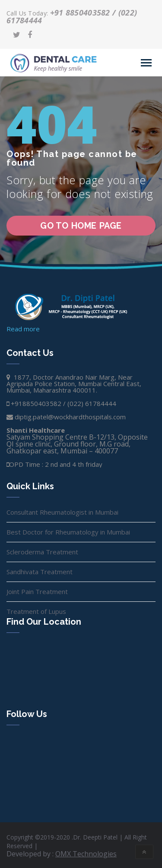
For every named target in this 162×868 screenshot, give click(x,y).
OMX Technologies (86, 854)
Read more (23, 329)
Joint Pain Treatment (37, 591)
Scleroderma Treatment (42, 552)
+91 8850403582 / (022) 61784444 (72, 16)
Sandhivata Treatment (40, 572)
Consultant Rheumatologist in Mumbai (62, 512)
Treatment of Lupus (36, 611)
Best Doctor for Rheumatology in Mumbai (68, 532)
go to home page (81, 226)
